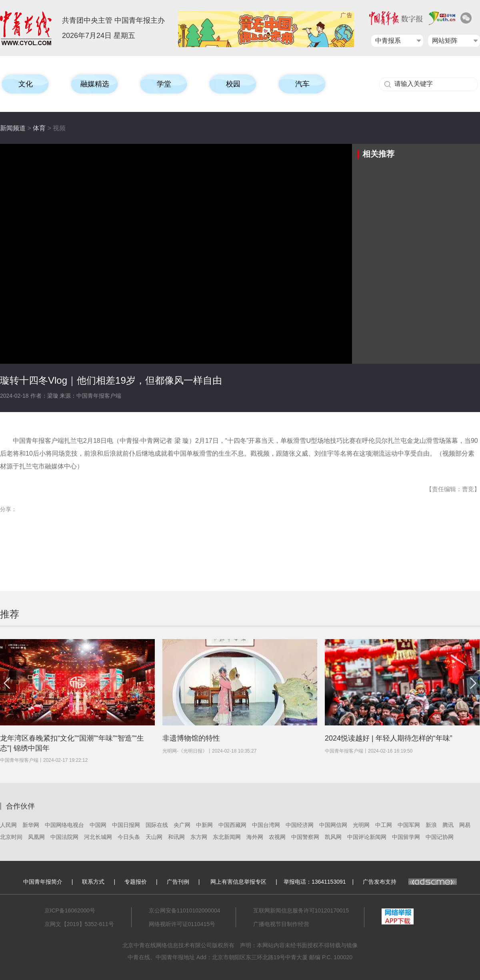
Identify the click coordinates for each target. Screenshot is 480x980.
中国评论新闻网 (367, 837)
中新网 (204, 825)
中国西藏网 (232, 825)
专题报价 (136, 882)
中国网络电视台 (64, 825)
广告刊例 (178, 882)
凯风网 (333, 837)
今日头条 (129, 837)
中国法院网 (64, 837)
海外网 (255, 837)
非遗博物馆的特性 (191, 738)
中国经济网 (300, 825)
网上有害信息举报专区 (238, 882)
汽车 (302, 84)
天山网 (154, 837)
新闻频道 (13, 128)
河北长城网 (98, 837)
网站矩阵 (445, 41)
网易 (465, 825)
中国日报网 (126, 825)
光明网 (361, 825)
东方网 (199, 837)
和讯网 (176, 837)
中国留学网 (406, 837)
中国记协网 (440, 837)
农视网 (277, 837)
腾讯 (448, 825)
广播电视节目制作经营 (281, 924)
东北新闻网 (227, 837)
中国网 (98, 825)
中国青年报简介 (43, 882)
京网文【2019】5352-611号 (79, 924)
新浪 (431, 825)
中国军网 (409, 825)
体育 (39, 128)
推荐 (10, 614)
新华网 (31, 825)
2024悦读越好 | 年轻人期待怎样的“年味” (389, 738)
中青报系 (388, 41)
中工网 (384, 825)
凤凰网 (36, 837)
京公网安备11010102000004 (185, 910)
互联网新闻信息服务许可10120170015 (301, 910)
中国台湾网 (266, 825)
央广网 (182, 825)
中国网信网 (333, 825)
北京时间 (11, 837)
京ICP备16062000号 (70, 910)
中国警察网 (305, 837)
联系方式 (93, 882)
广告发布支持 (410, 882)
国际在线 (157, 825)
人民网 (8, 825)
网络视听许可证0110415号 (182, 924)
